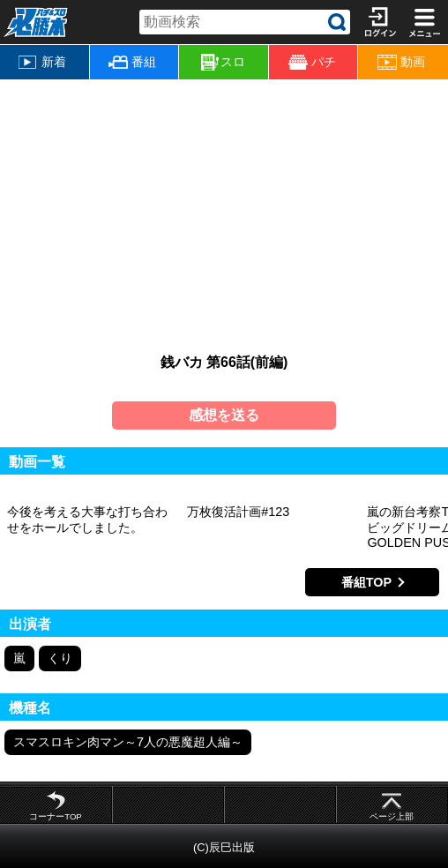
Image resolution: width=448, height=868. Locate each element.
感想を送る (224, 415)
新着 (42, 62)
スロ (223, 63)
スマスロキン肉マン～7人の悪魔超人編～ (128, 742)
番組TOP (366, 582)
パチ (312, 62)
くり (60, 658)
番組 (132, 62)
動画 (401, 62)
